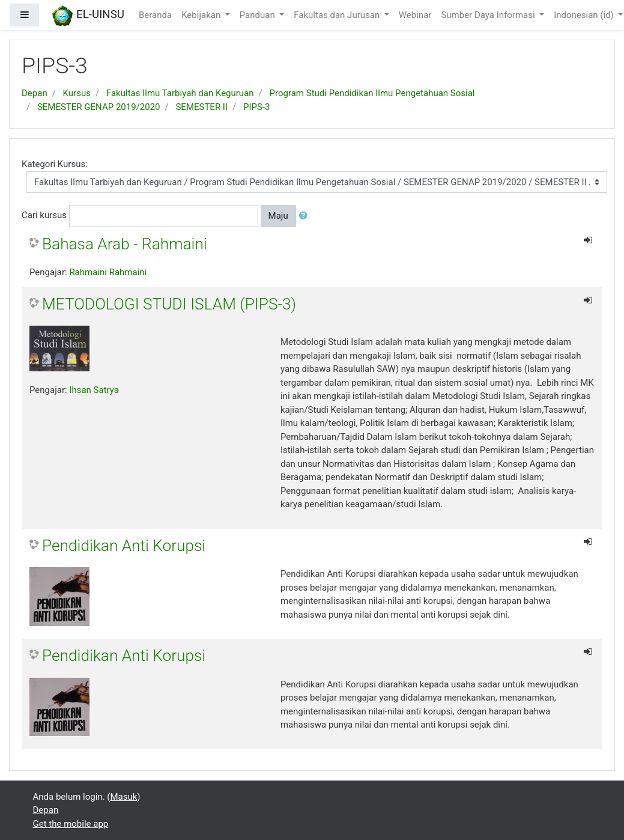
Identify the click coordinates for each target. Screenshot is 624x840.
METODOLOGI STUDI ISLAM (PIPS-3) (169, 304)
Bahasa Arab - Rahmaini (125, 244)
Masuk (123, 797)
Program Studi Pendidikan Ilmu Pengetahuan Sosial (372, 93)
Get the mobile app (71, 824)
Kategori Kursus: (55, 164)
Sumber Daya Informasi (489, 15)
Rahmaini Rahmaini (108, 272)
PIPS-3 (257, 107)
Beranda (155, 15)
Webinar (415, 15)
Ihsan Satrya (94, 390)
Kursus (77, 93)
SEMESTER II (201, 107)
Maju (278, 216)
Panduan (259, 15)
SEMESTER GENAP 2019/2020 (99, 107)
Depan (35, 93)
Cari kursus (44, 215)
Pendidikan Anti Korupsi (124, 546)
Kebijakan (202, 15)
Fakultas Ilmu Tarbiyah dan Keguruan (180, 93)
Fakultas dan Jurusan (338, 15)
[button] (306, 216)
